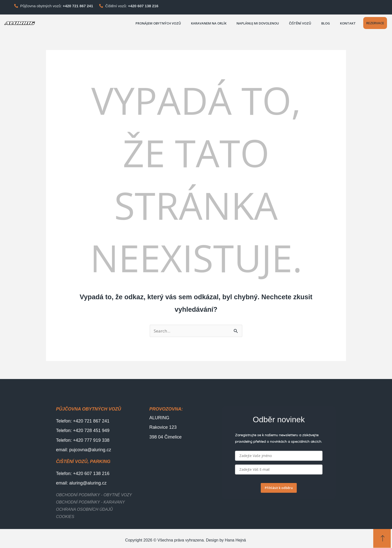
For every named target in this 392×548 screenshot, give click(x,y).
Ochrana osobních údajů (84, 510)
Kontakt (348, 23)
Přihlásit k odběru (279, 488)
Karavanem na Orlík (209, 23)
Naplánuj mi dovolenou (258, 23)
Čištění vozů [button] (300, 23)
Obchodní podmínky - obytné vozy (94, 495)
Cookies (65, 517)
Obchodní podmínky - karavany (90, 502)
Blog (326, 23)
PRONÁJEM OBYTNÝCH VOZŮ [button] (158, 23)
